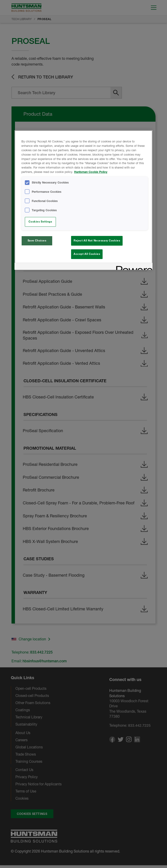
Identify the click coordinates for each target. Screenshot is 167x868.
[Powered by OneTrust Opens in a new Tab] (133, 268)
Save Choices (37, 241)
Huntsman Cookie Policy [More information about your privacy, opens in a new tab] (91, 172)
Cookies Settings (40, 222)
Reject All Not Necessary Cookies (97, 241)
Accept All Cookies (87, 254)
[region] (83, 200)
